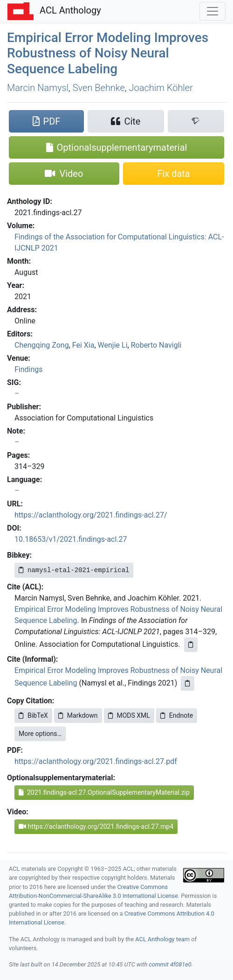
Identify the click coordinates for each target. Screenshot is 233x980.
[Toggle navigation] (212, 11)
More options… (40, 734)
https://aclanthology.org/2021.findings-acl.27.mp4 (96, 826)
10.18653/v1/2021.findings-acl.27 (71, 539)
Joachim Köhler (161, 88)
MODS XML (129, 715)
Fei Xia (83, 345)
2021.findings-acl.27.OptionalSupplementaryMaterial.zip (104, 792)
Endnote (177, 715)
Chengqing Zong (42, 345)
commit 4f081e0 (170, 964)
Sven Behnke (99, 88)
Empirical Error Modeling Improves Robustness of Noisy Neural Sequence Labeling (108, 53)
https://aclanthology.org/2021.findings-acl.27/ (91, 515)
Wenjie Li (113, 345)
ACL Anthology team (162, 939)
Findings (29, 369)
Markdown (78, 715)
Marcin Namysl (38, 88)
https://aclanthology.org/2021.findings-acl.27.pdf (96, 761)
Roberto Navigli (156, 345)
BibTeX (33, 715)
